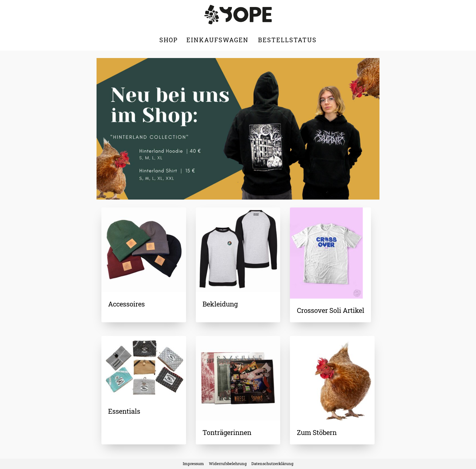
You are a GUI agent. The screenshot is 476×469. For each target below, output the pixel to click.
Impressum (193, 464)
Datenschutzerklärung (272, 464)
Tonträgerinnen (227, 432)
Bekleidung (220, 304)
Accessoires (126, 304)
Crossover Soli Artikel (331, 310)
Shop (169, 40)
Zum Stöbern (317, 432)
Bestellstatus (287, 40)
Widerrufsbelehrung (228, 464)
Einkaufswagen (219, 40)
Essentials (124, 411)
